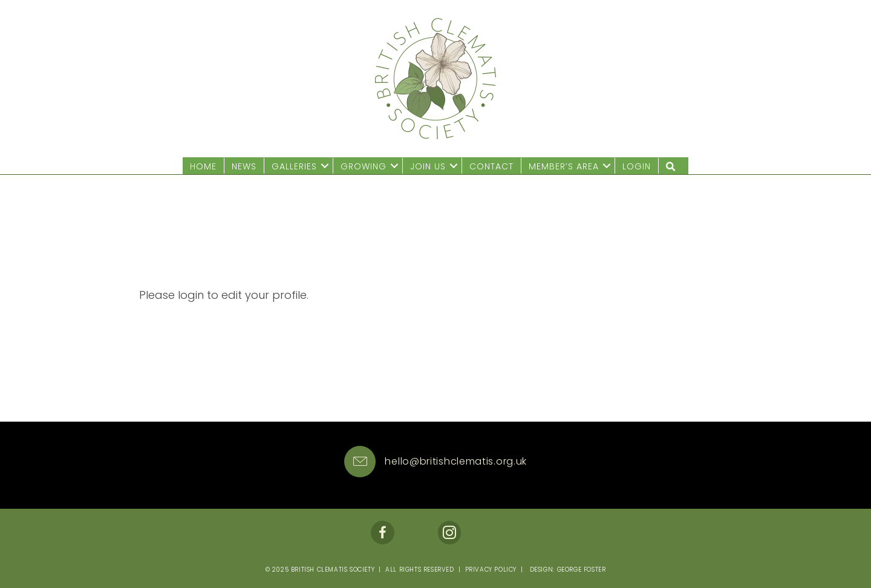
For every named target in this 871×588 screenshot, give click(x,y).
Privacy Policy (491, 570)
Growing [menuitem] (364, 166)
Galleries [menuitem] (294, 166)
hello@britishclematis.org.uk (456, 461)
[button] (325, 166)
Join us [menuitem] (428, 166)
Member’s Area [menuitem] (564, 166)
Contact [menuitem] (491, 166)
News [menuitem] (244, 166)
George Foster (582, 570)
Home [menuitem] (203, 166)
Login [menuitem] (637, 166)
